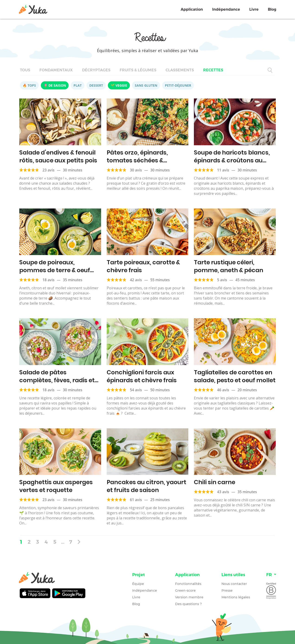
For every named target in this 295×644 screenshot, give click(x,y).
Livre (254, 9)
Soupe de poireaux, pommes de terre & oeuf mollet (55, 270)
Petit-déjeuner (178, 85)
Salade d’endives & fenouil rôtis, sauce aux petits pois (58, 156)
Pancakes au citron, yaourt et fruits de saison (146, 486)
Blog (272, 9)
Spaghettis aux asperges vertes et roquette (56, 486)
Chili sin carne (215, 482)
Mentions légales (236, 597)
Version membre (189, 597)
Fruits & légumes (138, 70)
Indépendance (226, 9)
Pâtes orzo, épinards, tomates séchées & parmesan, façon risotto (143, 160)
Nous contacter (234, 584)
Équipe (138, 584)
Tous (25, 70)
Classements (180, 70)
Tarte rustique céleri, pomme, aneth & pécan (229, 266)
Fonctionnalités (188, 584)
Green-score (185, 590)
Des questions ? (188, 604)
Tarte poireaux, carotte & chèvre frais (143, 266)
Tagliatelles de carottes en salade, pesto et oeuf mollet (235, 376)
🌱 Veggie (119, 85)
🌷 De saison (55, 85)
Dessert (96, 85)
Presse (227, 590)
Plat (78, 85)
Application (192, 9)
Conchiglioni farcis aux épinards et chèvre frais (142, 376)
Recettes (213, 70)
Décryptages (96, 70)
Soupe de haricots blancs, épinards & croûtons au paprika (232, 160)
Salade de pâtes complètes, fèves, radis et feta (57, 380)
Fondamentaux (56, 70)
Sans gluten (146, 85)
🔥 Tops (29, 85)
